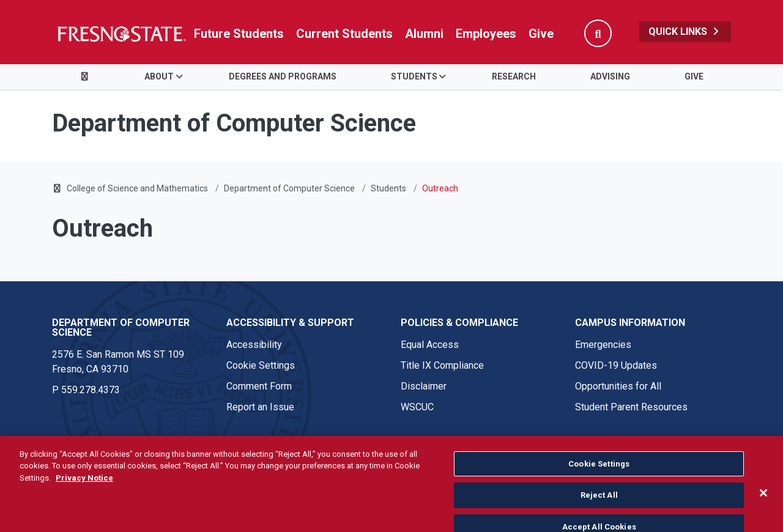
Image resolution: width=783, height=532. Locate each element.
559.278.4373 (91, 390)
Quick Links (685, 31)
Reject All (599, 519)
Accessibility (254, 345)
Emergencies (603, 345)
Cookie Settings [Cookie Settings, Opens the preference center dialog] (599, 487)
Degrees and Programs (283, 76)
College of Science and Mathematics (137, 188)
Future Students (239, 34)
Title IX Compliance (442, 365)
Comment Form (259, 386)
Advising (610, 76)
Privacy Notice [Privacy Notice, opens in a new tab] (84, 501)
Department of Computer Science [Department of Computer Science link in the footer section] (121, 327)
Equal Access (430, 345)
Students (414, 76)
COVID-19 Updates (616, 365)
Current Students (344, 34)
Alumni (424, 34)
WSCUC (417, 407)
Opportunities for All (618, 386)
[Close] (763, 516)
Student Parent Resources (631, 407)
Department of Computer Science (289, 188)
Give (541, 34)
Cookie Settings (261, 365)
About (159, 76)
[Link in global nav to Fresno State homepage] (121, 34)
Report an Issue (260, 407)
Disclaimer (424, 386)
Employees (486, 34)
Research (514, 76)
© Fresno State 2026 (97, 456)
